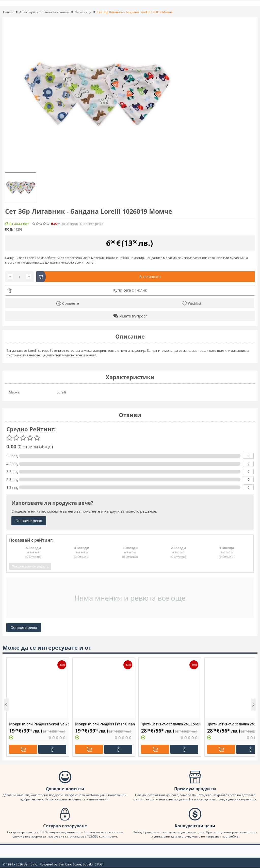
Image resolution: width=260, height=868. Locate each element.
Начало (9, 12)
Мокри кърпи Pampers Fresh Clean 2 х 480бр (105, 724)
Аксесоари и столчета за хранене (44, 12)
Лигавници (83, 12)
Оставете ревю (92, 224)
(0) (70, 224)
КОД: (9, 229)
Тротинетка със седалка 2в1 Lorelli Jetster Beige (171, 724)
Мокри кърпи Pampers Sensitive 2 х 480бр (39, 724)
